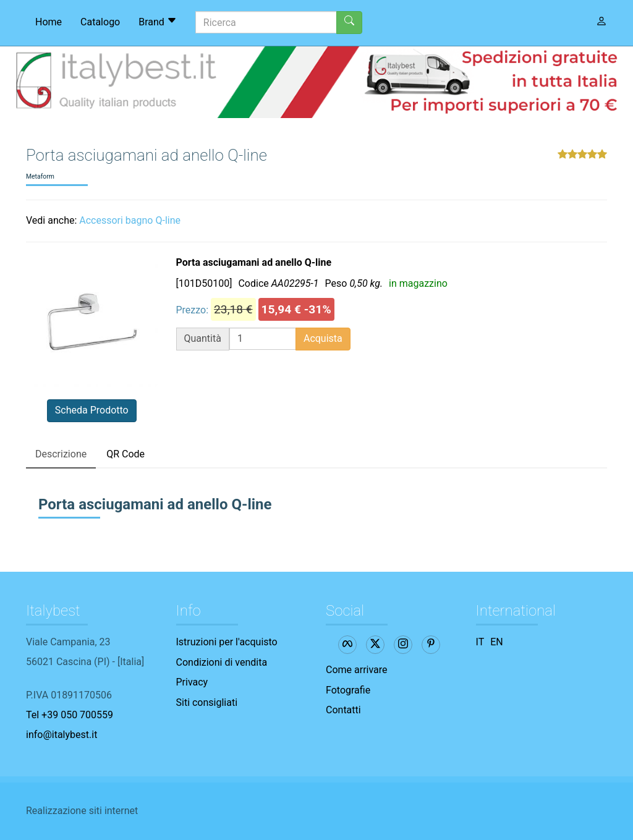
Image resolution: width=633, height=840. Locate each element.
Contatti (343, 710)
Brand (158, 22)
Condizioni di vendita (222, 662)
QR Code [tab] (125, 454)
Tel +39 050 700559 (70, 715)
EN (497, 642)
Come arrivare (357, 670)
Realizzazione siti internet (82, 811)
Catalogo (100, 22)
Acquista (323, 338)
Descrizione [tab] (61, 454)
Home (49, 22)
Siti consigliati (207, 702)
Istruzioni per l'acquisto (227, 642)
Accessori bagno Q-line (130, 220)
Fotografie (348, 690)
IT (480, 642)
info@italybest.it (62, 735)
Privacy (192, 682)
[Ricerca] (266, 22)
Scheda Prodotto (92, 410)
